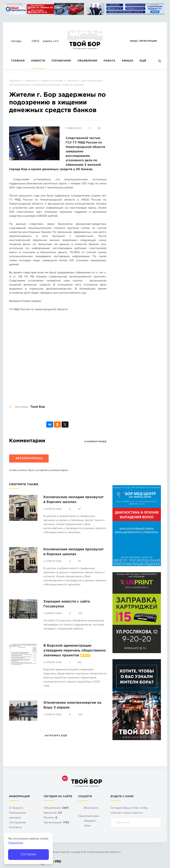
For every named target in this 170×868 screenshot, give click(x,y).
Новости (38, 61)
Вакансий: (53, 813)
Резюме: (50, 818)
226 (80, 715)
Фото (87, 656)
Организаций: (56, 823)
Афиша (127, 61)
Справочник (61, 61)
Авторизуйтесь (29, 459)
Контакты (16, 828)
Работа (109, 61)
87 (80, 509)
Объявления (87, 61)
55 (80, 561)
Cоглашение (17, 823)
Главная (18, 61)
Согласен (28, 854)
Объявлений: (56, 808)
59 (99, 128)
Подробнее (16, 843)
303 (80, 613)
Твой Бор (38, 407)
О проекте (16, 808)
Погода (16, 41)
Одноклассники (89, 816)
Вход (134, 41)
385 (79, 662)
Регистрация (148, 41)
